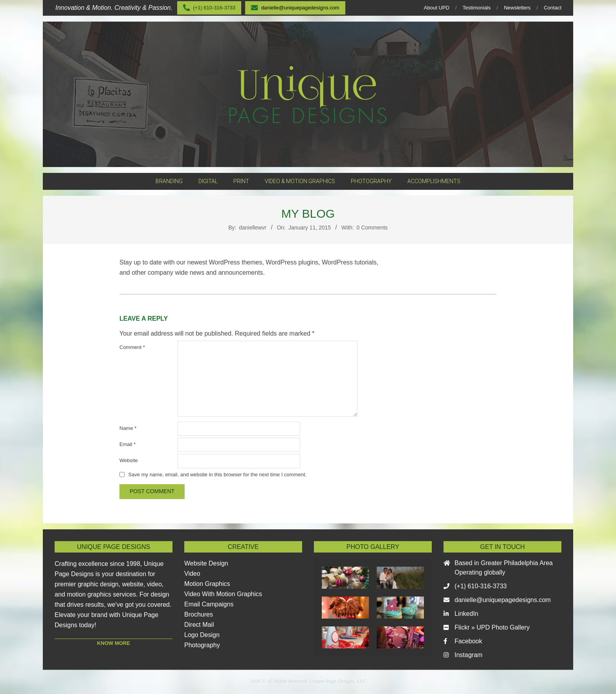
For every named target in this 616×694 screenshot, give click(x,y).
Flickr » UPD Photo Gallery (492, 627)
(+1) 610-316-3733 (481, 586)
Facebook (468, 641)
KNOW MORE (114, 643)
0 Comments (372, 228)
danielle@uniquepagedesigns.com (503, 600)
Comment (132, 347)
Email (127, 444)
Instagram (468, 655)
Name (128, 428)
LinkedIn (467, 614)
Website (129, 460)
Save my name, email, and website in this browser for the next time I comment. (217, 475)
